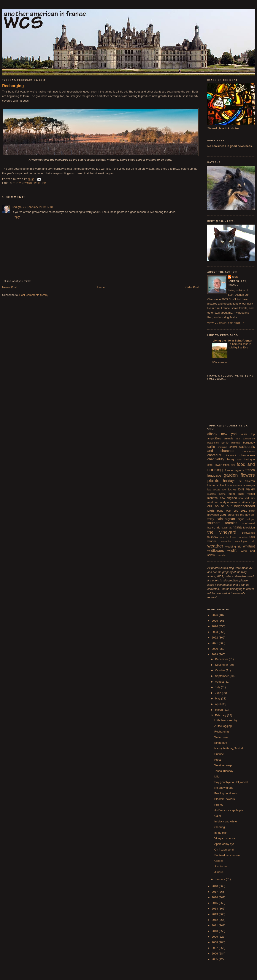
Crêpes (219, 861)
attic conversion (245, 438)
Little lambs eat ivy (226, 720)
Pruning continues (225, 793)
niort (210, 502)
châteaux (214, 455)
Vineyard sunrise (225, 838)
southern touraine (222, 523)
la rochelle (236, 485)
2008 (215, 942)
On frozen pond (224, 850)
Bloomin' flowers (224, 799)
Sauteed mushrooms (227, 855)
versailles (226, 541)
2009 (215, 937)
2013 (215, 914)
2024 (215, 626)
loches (232, 489)
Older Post (192, 287)
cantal (233, 447)
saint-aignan (226, 519)
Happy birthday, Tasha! (228, 748)
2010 (215, 931)
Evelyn (17, 207)
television (249, 528)
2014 (215, 909)
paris (211, 510)
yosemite (221, 555)
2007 (215, 948)
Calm (217, 816)
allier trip (248, 434)
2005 (215, 959)
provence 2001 (217, 515)
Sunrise (219, 754)
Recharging (13, 86)
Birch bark (221, 743)
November (222, 665)
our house (216, 506)
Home (101, 287)
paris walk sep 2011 (232, 511)
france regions (234, 470)
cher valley (216, 459)
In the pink (221, 833)
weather (40, 183)
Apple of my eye (224, 844)
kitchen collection (218, 485)
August (220, 682)
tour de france (228, 537)
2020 (215, 649)
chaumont (230, 455)
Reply (16, 217)
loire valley (246, 489)
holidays (229, 481)
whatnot (249, 546)
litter (224, 489)
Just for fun (221, 866)
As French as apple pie (229, 810)
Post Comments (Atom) (34, 295)
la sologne (249, 485)
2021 (215, 643)
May (218, 698)
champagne (248, 451)
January (221, 879)
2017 (215, 892)
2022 (215, 638)
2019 (215, 654)
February (221, 715)
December (222, 659)
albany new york (222, 434)
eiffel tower (214, 465)
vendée (212, 541)
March (219, 710)
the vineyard (23, 183)
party (252, 511)
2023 (215, 632)
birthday (236, 443)
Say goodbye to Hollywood (231, 782)
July (218, 687)
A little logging (223, 726)
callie (211, 447)
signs (241, 519)
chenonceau (247, 455)
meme (222, 494)
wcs (235, 277)
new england (228, 498)
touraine (243, 537)
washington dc (245, 541)
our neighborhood (241, 506)
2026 (215, 615)
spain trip (227, 528)
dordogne (249, 459)
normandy (220, 502)
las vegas (214, 489)
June (219, 693)
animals (228, 438)
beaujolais (213, 443)
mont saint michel (242, 494)
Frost (217, 760)
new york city (247, 498)
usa (252, 537)
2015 (215, 903)
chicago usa (234, 459)
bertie (225, 443)
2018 (215, 886)
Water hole (221, 737)
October (221, 670)
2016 (215, 897)
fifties (226, 465)
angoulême (214, 438)
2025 (215, 621)
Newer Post (9, 287)
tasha (238, 527)
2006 (215, 954)
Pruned (219, 805)
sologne (251, 519)
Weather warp (223, 765)
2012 (215, 920)
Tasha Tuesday (224, 771)
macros (211, 494)
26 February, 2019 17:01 (38, 207)
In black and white (225, 821)
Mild (217, 776)
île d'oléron (247, 481)
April (218, 704)
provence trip (236, 515)
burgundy (249, 443)
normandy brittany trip (241, 502)
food (233, 465)
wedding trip (233, 547)
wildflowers (216, 551)
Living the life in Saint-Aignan (232, 341)
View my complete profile (226, 323)
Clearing (219, 827)
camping (222, 447)
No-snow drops (224, 788)
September (222, 676)
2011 (215, 925)
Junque (219, 872)
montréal (213, 498)
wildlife (232, 551)
